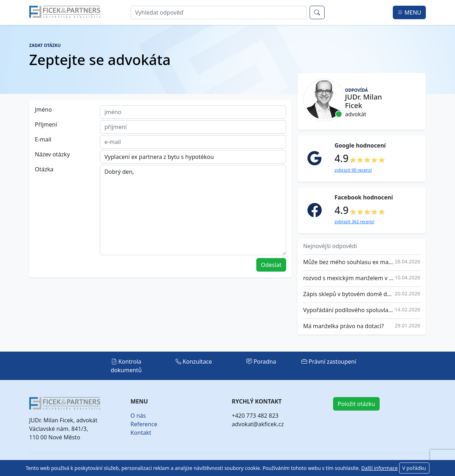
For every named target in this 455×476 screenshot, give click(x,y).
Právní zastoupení (329, 362)
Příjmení (46, 124)
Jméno (43, 109)
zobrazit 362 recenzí (354, 222)
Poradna (261, 362)
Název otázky (52, 154)
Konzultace (194, 362)
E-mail (43, 139)
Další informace (379, 468)
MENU (409, 12)
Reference (144, 424)
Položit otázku (356, 404)
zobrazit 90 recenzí (353, 170)
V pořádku (414, 468)
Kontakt (141, 433)
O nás (138, 416)
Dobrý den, (193, 210)
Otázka (44, 169)
